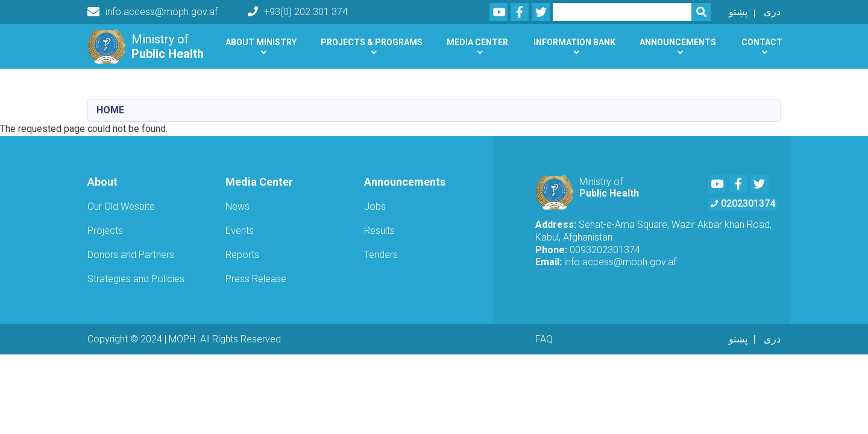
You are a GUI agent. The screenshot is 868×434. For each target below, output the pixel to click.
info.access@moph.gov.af (153, 12)
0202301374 (743, 203)
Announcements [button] (678, 42)
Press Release (256, 279)
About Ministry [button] (261, 42)
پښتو (738, 12)
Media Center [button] (477, 42)
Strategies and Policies (136, 279)
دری (772, 12)
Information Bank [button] (574, 42)
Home (110, 110)
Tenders (381, 255)
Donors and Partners (131, 255)
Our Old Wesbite (121, 206)
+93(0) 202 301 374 (298, 12)
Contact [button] (762, 42)
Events (240, 231)
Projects (105, 231)
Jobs (375, 206)
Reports (242, 255)
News (237, 206)
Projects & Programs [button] (372, 42)
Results (379, 231)
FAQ (544, 339)
